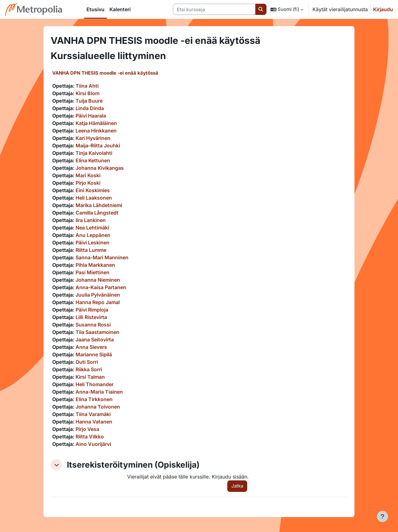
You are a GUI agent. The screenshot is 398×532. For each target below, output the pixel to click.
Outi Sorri (87, 362)
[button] (287, 9)
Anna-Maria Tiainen (99, 392)
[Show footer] (382, 516)
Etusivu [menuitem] (95, 9)
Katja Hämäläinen (96, 123)
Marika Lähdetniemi (99, 205)
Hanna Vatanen (94, 422)
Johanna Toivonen (98, 407)
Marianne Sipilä (94, 354)
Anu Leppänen (93, 235)
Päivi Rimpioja (92, 310)
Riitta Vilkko (90, 437)
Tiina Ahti (87, 86)
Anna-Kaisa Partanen (101, 287)
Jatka (237, 486)
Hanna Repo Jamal (98, 302)
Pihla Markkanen (95, 265)
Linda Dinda (90, 108)
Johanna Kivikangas (100, 168)
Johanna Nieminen (98, 280)
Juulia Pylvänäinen (98, 295)
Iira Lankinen (91, 220)
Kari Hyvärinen (93, 138)
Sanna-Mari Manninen (102, 257)
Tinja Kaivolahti (94, 153)
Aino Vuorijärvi (93, 444)
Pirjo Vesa (87, 429)
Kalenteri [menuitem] (120, 9)
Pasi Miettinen (93, 272)
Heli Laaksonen (94, 198)
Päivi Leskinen (93, 243)
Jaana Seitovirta (95, 340)
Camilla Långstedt (97, 213)
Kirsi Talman (90, 377)
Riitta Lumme (91, 250)
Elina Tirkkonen (94, 399)
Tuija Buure (89, 101)
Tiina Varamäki (93, 414)
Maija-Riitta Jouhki (98, 146)
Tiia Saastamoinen (97, 332)
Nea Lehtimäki (92, 228)
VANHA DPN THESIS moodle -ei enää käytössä (105, 73)
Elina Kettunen (93, 160)
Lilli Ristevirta (91, 317)
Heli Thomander (95, 384)
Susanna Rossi (93, 325)
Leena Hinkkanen (96, 131)
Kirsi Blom (88, 93)
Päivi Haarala (91, 116)
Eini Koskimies (93, 190)
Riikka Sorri (89, 369)
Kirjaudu (383, 9)
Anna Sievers (91, 347)
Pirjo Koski (88, 183)
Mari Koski (88, 175)
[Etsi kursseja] (214, 9)
